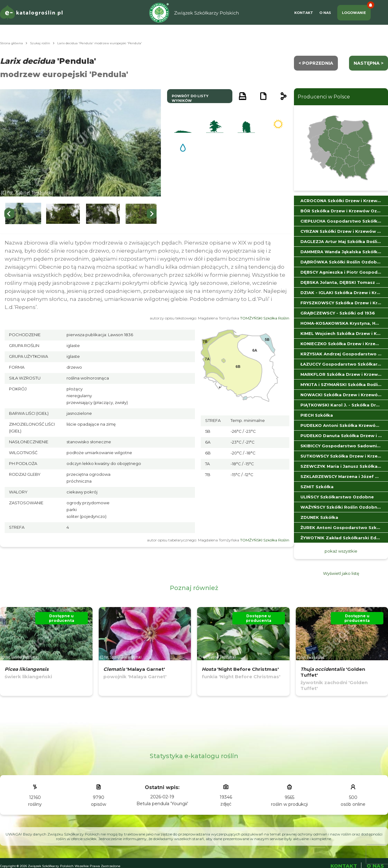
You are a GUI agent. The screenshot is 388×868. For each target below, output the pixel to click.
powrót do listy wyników (190, 98)
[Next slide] (152, 214)
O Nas (325, 13)
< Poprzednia (316, 63)
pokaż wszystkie (341, 551)
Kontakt (304, 13)
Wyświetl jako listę (341, 573)
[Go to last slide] (9, 214)
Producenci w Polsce (324, 97)
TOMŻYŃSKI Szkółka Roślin (265, 318)
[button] (23, 214)
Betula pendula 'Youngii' (162, 804)
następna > (369, 63)
